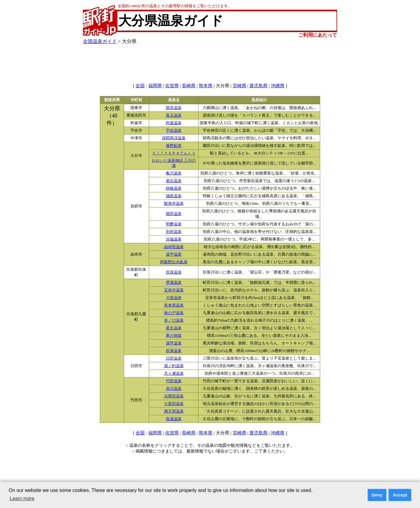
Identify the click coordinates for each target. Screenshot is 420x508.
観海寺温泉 (174, 204)
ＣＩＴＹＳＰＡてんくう (174, 153)
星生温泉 (174, 328)
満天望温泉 (174, 411)
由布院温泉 (174, 247)
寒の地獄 (174, 336)
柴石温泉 (174, 181)
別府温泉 (174, 232)
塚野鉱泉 (174, 146)
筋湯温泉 (174, 351)
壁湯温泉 (174, 283)
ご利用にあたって (318, 35)
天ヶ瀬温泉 (174, 374)
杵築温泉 (174, 123)
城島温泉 (174, 196)
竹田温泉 (174, 381)
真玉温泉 (174, 115)
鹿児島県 (258, 86)
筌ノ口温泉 (174, 320)
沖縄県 (278, 86)
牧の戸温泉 (174, 313)
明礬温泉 (174, 224)
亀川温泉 (174, 173)
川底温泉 (174, 298)
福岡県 (155, 86)
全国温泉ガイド (100, 41)
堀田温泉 (174, 214)
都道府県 (112, 100)
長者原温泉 (174, 305)
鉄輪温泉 (174, 188)
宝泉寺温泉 (174, 290)
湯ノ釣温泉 (174, 366)
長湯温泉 (174, 419)
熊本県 (206, 86)
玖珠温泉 (174, 272)
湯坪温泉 (174, 343)
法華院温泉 (174, 396)
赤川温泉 (174, 389)
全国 (140, 86)
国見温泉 (174, 108)
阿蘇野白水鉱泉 (174, 262)
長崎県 (189, 86)
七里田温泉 (174, 404)
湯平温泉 (174, 254)
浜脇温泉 (174, 239)
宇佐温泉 (174, 131)
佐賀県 (172, 86)
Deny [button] (377, 495)
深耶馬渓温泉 (174, 138)
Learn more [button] (22, 498)
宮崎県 (240, 86)
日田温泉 (174, 358)
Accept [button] (400, 495)
